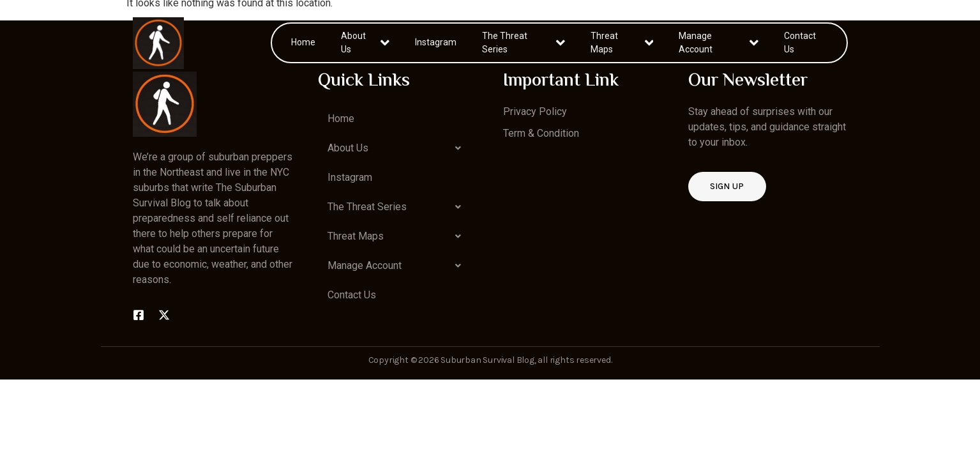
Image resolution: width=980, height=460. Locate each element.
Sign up (727, 186)
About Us (365, 42)
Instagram (436, 42)
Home (303, 42)
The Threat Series (524, 42)
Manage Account (719, 42)
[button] (398, 148)
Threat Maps (622, 42)
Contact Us (800, 42)
